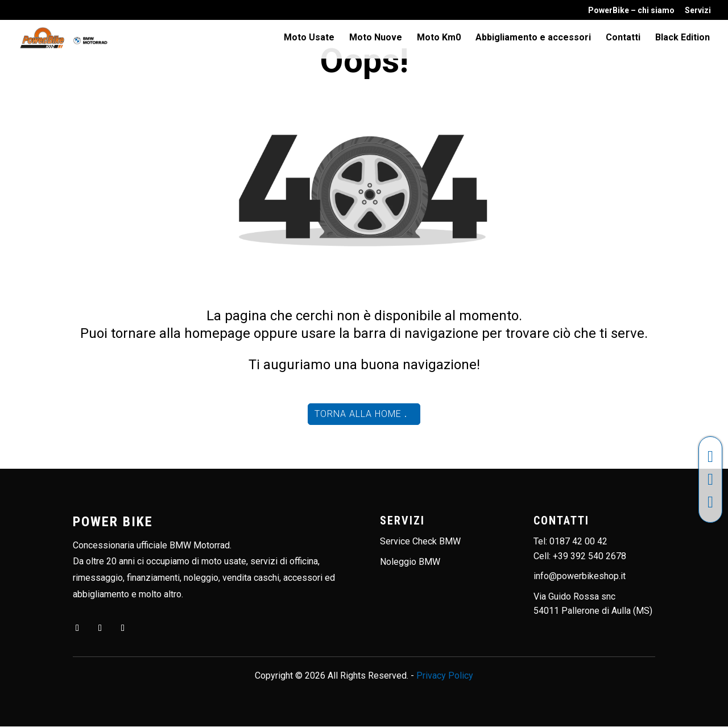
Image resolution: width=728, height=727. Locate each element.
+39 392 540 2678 (590, 556)
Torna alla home (358, 414)
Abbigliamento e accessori (533, 39)
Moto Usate (309, 39)
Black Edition (682, 39)
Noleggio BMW (410, 562)
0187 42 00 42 (578, 541)
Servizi (698, 11)
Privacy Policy (445, 676)
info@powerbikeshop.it (580, 576)
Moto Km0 (439, 39)
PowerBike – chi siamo (631, 11)
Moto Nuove (376, 39)
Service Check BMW (420, 541)
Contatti (623, 39)
